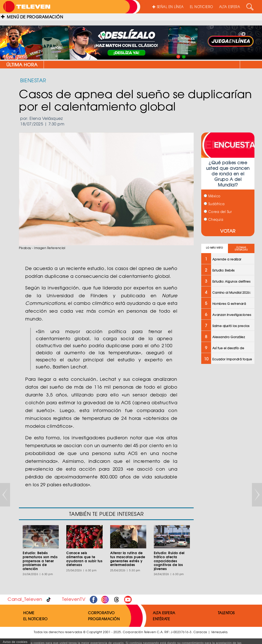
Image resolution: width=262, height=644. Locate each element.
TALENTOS (226, 613)
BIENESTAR (33, 80)
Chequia (213, 219)
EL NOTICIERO (201, 7)
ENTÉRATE (161, 619)
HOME (29, 613)
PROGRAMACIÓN (104, 619)
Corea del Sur (218, 212)
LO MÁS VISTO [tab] (214, 248)
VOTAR (228, 231)
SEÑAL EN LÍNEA (168, 7)
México (212, 196)
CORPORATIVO (101, 613)
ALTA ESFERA (230, 7)
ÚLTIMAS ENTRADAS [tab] (241, 249)
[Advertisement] (227, 449)
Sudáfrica (214, 204)
